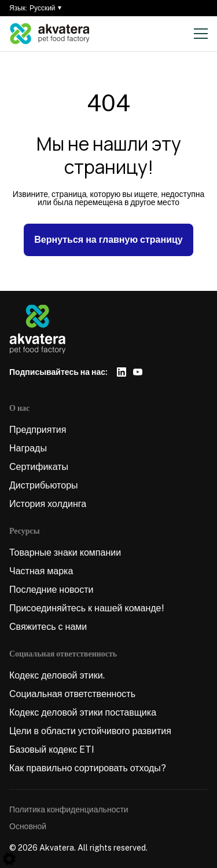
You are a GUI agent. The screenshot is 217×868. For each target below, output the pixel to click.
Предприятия (38, 430)
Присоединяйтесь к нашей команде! (87, 608)
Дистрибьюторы (44, 485)
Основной (28, 826)
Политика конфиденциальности (69, 809)
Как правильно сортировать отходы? (88, 768)
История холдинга (48, 504)
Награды (28, 448)
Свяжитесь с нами (48, 627)
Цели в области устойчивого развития (90, 731)
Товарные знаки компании (65, 552)
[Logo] (50, 34)
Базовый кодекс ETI (52, 750)
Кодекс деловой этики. (57, 675)
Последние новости (52, 590)
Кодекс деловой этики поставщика (83, 712)
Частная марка (41, 571)
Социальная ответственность (72, 694)
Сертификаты (39, 467)
